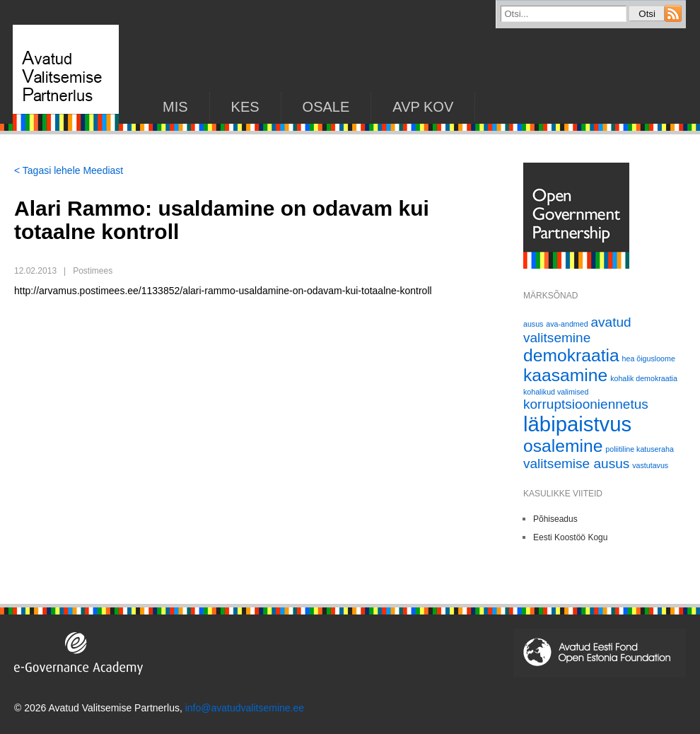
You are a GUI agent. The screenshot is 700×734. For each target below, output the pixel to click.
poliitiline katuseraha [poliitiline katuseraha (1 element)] (640, 449)
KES (245, 107)
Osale (326, 107)
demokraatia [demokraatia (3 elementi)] (571, 355)
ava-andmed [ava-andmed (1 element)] (567, 324)
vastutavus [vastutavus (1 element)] (650, 465)
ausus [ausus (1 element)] (533, 324)
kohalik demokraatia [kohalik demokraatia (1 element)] (644, 378)
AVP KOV (423, 107)
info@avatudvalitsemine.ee (245, 708)
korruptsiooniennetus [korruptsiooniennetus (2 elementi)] (586, 404)
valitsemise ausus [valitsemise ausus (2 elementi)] (576, 464)
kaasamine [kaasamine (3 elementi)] (565, 375)
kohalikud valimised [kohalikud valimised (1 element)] (556, 392)
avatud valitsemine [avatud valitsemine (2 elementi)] (577, 330)
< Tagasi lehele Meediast (69, 170)
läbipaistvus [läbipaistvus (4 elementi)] (577, 424)
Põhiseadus (555, 519)
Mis (175, 107)
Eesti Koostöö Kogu (570, 537)
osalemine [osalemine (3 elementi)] (563, 446)
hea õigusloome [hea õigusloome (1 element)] (649, 359)
